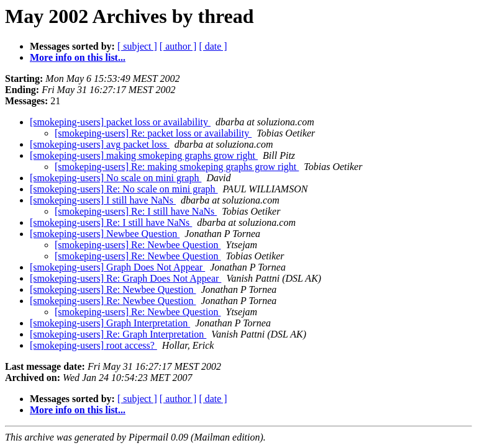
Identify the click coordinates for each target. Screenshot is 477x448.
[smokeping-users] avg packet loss (100, 144)
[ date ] (213, 46)
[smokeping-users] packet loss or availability (120, 122)
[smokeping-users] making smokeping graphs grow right (144, 155)
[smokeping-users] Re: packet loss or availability (153, 133)
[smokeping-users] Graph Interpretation (110, 323)
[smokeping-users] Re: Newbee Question (138, 245)
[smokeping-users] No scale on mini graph (116, 178)
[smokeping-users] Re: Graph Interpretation (118, 334)
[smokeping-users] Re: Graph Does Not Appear (125, 278)
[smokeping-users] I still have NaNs (103, 200)
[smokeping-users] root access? (93, 345)
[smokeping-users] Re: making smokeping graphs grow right (177, 167)
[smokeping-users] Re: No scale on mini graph (124, 189)
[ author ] (178, 46)
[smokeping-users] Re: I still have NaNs (136, 211)
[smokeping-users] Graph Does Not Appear (117, 267)
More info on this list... (78, 57)
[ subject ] (137, 46)
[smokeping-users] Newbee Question (105, 234)
